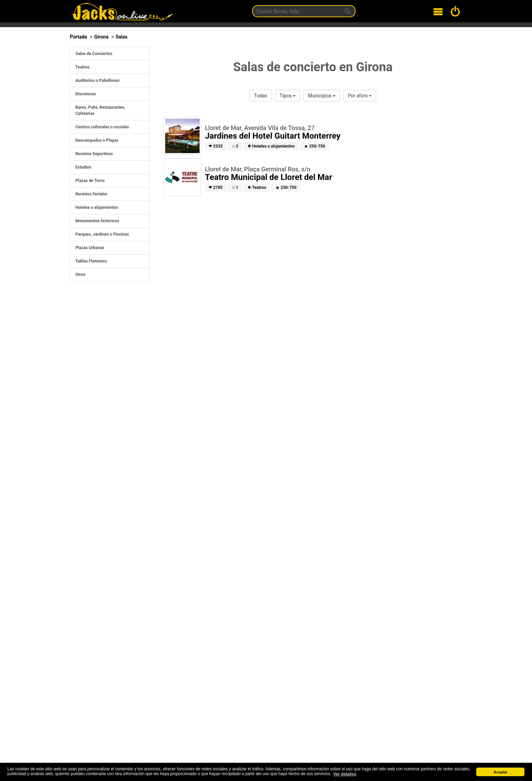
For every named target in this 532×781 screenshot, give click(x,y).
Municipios (322, 96)
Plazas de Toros (90, 181)
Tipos (288, 96)
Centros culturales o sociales (102, 127)
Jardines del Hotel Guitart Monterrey (273, 136)
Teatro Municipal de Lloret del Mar (268, 177)
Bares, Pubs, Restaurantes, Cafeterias (100, 110)
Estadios (83, 167)
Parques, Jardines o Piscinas (102, 234)
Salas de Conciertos (94, 54)
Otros (81, 275)
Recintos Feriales (91, 194)
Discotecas (86, 94)
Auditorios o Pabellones (97, 81)
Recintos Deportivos (94, 154)
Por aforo (360, 96)
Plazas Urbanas (90, 248)
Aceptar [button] (500, 772)
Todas (260, 96)
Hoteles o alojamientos (97, 207)
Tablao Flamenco (91, 261)
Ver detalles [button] (345, 774)
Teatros (82, 67)
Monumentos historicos (97, 221)
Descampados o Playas (97, 140)
